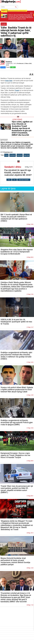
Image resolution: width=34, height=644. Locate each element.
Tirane (6, 155)
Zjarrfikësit (13, 155)
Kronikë (4, 24)
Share (3, 67)
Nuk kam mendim (24, 180)
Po (9, 180)
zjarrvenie (20, 155)
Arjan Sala (9, 81)
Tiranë (17, 90)
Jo (14, 180)
